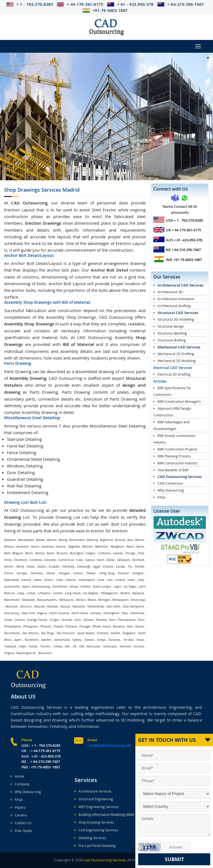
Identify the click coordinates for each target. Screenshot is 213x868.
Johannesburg (41, 587)
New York (28, 613)
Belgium (18, 553)
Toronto (45, 646)
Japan (26, 587)
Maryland (28, 600)
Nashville (79, 607)
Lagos (117, 587)
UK (74, 646)
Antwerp (92, 540)
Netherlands (96, 607)
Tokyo (22, 646)
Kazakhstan (60, 587)
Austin (35, 547)
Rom (130, 627)
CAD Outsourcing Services (180, 477)
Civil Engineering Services (96, 830)
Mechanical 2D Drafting (176, 354)
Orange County (37, 620)
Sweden (46, 640)
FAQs (162, 497)
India (60, 580)
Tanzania (114, 640)
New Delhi (113, 607)
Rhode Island (102, 627)
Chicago (130, 553)
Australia (48, 547)
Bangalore (118, 547)
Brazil (51, 553)
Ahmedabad (26, 540)
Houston (123, 573)
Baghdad (74, 547)
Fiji (130, 567)
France (9, 573)
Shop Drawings (42, 190)
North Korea (80, 613)
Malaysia (138, 593)
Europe (121, 567)
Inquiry (18, 807)
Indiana (71, 580)
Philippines (31, 627)
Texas (140, 640)
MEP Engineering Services (97, 807)
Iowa (101, 580)
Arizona (120, 540)
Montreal (12, 607)
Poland (58, 627)
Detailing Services (90, 838)
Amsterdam (77, 540)
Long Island (73, 593)
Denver (9, 567)
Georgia (22, 573)
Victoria (139, 646)
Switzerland (62, 640)
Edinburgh (84, 567)
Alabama (10, 540)
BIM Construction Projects (177, 449)
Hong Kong (107, 573)
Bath (7, 553)
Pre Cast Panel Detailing (95, 846)
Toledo (33, 646)
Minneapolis (121, 600)
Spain (18, 640)
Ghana (51, 573)
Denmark (138, 560)
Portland (71, 627)
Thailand (10, 646)
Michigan (104, 600)
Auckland (22, 547)
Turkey (58, 646)
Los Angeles (91, 593)
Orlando (67, 620)
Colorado (50, 560)
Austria (61, 547)
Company (20, 784)
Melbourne (66, 600)
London (58, 593)
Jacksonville (12, 587)
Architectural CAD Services (180, 285)
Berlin (29, 553)
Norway (96, 613)
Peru (141, 620)
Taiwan (89, 640)
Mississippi (138, 600)
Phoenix (46, 627)
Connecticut (66, 560)
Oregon (54, 620)
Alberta (52, 540)
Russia (140, 627)
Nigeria (42, 613)
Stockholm (31, 640)
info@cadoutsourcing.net (109, 745)
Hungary (138, 573)
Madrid (125, 593)
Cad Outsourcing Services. (105, 860)
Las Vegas (130, 587)
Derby (20, 567)
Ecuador (54, 567)
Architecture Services (93, 791)
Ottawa (88, 620)
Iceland (26, 580)
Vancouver (93, 646)
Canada (118, 553)
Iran (110, 580)
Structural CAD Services (178, 313)
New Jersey (12, 613)
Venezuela (110, 646)
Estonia (108, 567)
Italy (141, 580)
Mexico (81, 600)
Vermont (125, 646)
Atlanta (9, 547)
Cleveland (20, 560)
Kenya (74, 587)
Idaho (38, 580)
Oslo (78, 620)
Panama (101, 620)
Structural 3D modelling (176, 319)
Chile (141, 553)
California (104, 553)
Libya (21, 593)
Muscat (65, 607)
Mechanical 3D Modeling (177, 361)
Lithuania (44, 593)
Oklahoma (137, 613)
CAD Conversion (170, 483)
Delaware (124, 560)
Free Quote (21, 831)
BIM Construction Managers (179, 401)
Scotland (102, 633)
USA (82, 646)
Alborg (63, 540)
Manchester (12, 600)
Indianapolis (87, 580)
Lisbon (31, 593)
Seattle (115, 633)
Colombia (36, 560)
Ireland (120, 580)
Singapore (129, 633)
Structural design (171, 326)
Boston (40, 553)
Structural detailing (172, 333)
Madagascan (110, 593)
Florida (139, 567)
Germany (37, 573)
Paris (112, 620)
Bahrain (88, 547)
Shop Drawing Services (94, 822)
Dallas (111, 560)
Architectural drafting (174, 306)
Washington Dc (26, 653)
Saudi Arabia (86, 633)
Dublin (42, 567)
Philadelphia (12, 627)
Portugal (85, 627)
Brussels (62, 553)
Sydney (77, 640)
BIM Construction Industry (177, 463)
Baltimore (102, 547)
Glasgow (64, 573)
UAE (67, 646)
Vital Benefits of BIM (173, 470)
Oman (8, 620)
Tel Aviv (129, 640)
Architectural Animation (176, 299)
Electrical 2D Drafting (174, 374)
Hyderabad (11, 580)
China (8, 560)
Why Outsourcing (171, 490)
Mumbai (53, 607)
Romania (119, 627)
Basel (130, 547)
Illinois (49, 580)
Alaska (40, 540)
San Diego (48, 633)
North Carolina (59, 613)
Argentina (106, 540)
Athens (140, 540)
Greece (78, 573)
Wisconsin (45, 653)
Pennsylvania (127, 620)
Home (17, 776)
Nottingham (111, 613)
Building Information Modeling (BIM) (104, 814)
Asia (130, 540)
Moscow (40, 607)
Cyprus (90, 560)
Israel (131, 580)
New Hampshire (134, 607)
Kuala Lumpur (102, 587)
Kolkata (85, 587)
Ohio (125, 613)
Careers (19, 815)
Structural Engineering (94, 799)
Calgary (91, 553)
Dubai (31, 567)
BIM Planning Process (174, 456)
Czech (100, 560)
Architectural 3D (170, 292)
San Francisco (66, 633)
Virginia (9, 653)
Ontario (20, 620)
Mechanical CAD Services (179, 347)
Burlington (77, 553)
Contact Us (21, 823)
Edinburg (68, 567)
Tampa (101, 640)
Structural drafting (172, 340)
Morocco (26, 607)
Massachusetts (47, 600)
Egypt (97, 567)
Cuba (80, 560)
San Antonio (31, 633)
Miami (92, 600)
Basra (140, 547)
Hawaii (91, 573)
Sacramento (12, 633)
